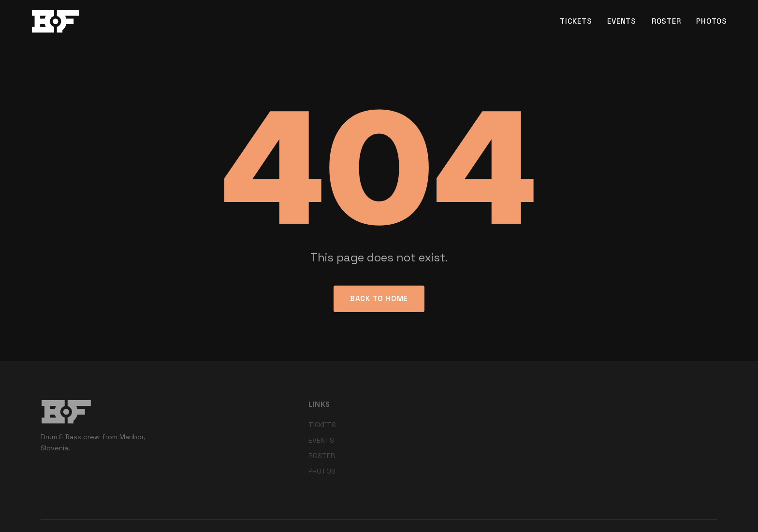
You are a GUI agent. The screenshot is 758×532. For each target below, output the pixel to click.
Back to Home (379, 298)
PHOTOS (712, 21)
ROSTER (666, 21)
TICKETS (576, 21)
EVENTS (622, 21)
